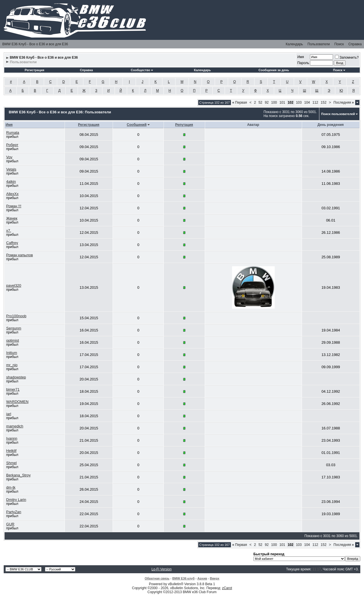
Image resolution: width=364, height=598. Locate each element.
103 (299, 103)
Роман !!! (14, 206)
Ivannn (12, 438)
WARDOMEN (17, 402)
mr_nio (12, 365)
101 (282, 103)
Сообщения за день (274, 70)
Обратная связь (157, 578)
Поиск (339, 44)
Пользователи (318, 44)
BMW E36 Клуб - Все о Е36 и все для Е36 (35, 44)
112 (315, 103)
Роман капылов (20, 255)
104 (307, 103)
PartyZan (14, 512)
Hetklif (11, 451)
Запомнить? (347, 58)
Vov (9, 157)
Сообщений (137, 125)
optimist (13, 340)
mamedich (15, 426)
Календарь (294, 44)
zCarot (227, 588)
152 (324, 103)
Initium (12, 353)
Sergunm (14, 328)
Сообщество (142, 70)
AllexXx (12, 194)
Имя (300, 57)
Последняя (344, 103)
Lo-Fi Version (162, 569)
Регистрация (35, 70)
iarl (9, 414)
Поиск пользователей (338, 114)
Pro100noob (16, 316)
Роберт (12, 145)
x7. (9, 231)
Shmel (12, 463)
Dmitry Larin (16, 500)
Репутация (184, 125)
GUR (10, 524)
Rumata (13, 133)
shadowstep (16, 377)
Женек (12, 218)
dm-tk (11, 487)
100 (274, 103)
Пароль (303, 63)
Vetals (11, 169)
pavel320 (14, 285)
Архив (202, 578)
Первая (240, 103)
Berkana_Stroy (18, 475)
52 (260, 103)
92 (267, 103)
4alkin (11, 182)
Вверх (215, 578)
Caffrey (12, 243)
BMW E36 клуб (184, 578)
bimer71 (13, 389)
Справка (355, 44)
